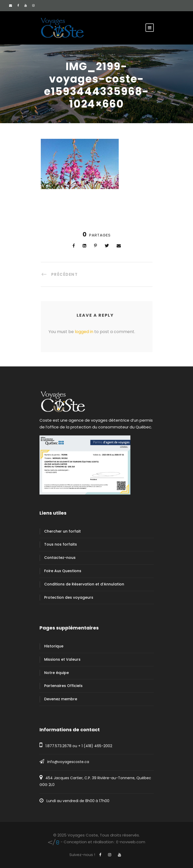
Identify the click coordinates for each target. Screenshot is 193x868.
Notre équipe (56, 673)
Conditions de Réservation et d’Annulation (84, 584)
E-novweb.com (97, 842)
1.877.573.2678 (58, 746)
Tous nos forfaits (61, 544)
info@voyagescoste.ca (68, 762)
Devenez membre (61, 699)
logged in (84, 332)
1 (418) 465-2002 (97, 746)
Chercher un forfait (62, 531)
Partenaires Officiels (63, 686)
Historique (54, 646)
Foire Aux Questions (63, 571)
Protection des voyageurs (69, 597)
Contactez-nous (60, 558)
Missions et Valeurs (62, 659)
